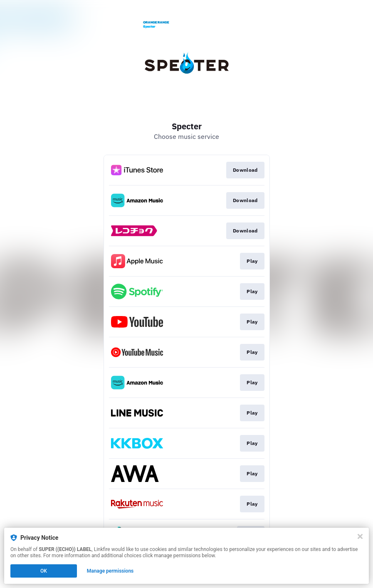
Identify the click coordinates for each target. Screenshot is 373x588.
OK (44, 571)
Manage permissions (110, 571)
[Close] (360, 536)
